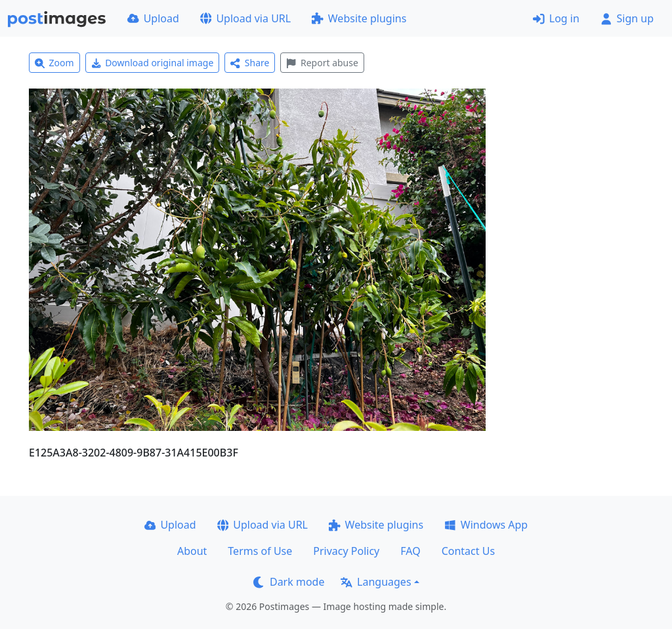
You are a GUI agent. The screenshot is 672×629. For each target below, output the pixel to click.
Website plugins (359, 18)
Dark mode (289, 582)
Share (250, 63)
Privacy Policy (346, 551)
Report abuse (322, 63)
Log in (556, 18)
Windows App (486, 525)
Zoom (54, 63)
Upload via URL (245, 18)
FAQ (410, 551)
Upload (153, 18)
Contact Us (468, 551)
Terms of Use (260, 551)
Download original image (153, 63)
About (192, 551)
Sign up (627, 18)
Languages (376, 582)
